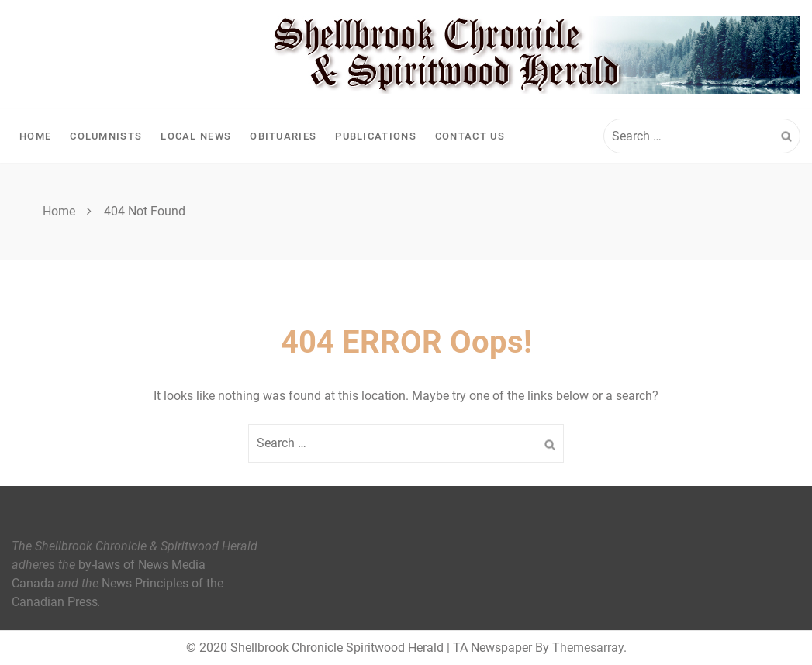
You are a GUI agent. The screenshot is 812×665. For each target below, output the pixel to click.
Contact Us (470, 136)
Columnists (106, 136)
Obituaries (283, 136)
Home (35, 136)
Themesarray (588, 648)
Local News (196, 136)
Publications (376, 136)
